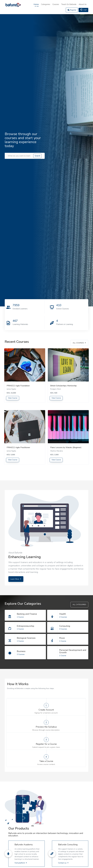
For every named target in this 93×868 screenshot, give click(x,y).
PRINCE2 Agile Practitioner (18, 447)
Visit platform (21, 863)
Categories (46, 4)
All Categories (79, 605)
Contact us (63, 863)
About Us (83, 4)
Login (83, 10)
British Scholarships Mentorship (63, 386)
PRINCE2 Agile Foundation (18, 386)
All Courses (79, 343)
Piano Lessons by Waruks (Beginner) (66, 447)
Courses (56, 4)
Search (37, 156)
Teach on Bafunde (69, 4)
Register (72, 10)
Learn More (16, 579)
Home (36, 4)
